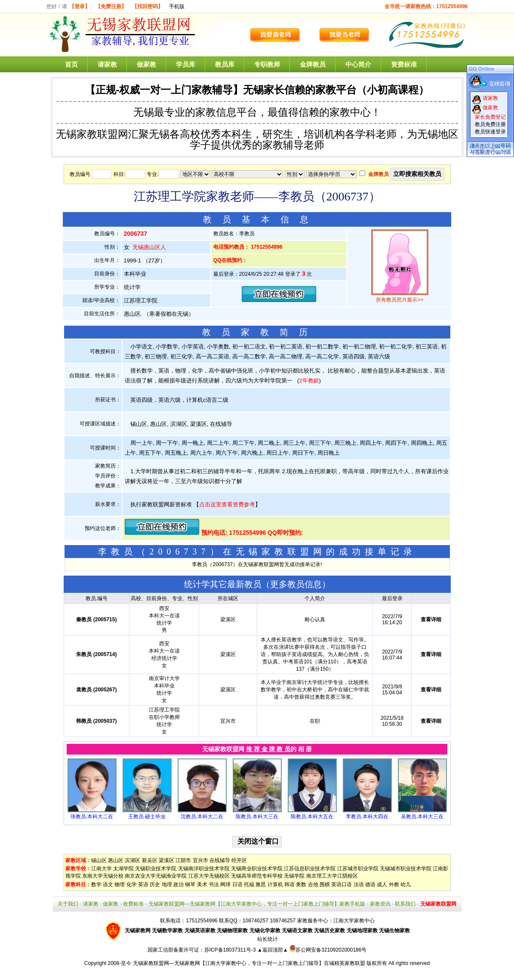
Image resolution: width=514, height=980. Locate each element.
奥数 (301, 884)
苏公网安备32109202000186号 (328, 950)
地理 (167, 884)
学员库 (186, 64)
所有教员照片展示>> (400, 300)
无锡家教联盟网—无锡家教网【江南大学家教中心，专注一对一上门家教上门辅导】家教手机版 (257, 904)
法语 (359, 884)
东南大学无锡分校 (103, 876)
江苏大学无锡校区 (209, 876)
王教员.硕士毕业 (147, 817)
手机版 (177, 6)
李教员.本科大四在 (367, 817)
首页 (71, 64)
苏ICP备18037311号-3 (231, 950)
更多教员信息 (296, 584)
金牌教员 (313, 64)
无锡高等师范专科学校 (257, 876)
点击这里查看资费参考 (227, 504)
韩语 (289, 884)
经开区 (239, 860)
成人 (382, 884)
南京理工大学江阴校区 (332, 876)
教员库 (225, 64)
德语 (370, 884)
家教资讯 (380, 904)
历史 (155, 884)
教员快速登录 (490, 132)
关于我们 (68, 904)
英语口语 (342, 884)
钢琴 (190, 884)
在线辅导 (220, 860)
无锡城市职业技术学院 (406, 869)
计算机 (275, 884)
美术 (202, 884)
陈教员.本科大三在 (257, 817)
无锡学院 (294, 876)
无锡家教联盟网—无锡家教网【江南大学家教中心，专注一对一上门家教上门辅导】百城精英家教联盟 (249, 963)
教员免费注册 (490, 124)
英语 (143, 884)
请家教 (107, 64)
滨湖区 (132, 860)
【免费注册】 (111, 6)
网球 (225, 884)
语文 (108, 884)
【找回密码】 (148, 6)
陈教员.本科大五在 (312, 817)
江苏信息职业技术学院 (310, 869)
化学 (132, 884)
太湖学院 (123, 869)
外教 (394, 884)
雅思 (261, 884)
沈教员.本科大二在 (202, 817)
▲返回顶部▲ (273, 950)
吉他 (313, 884)
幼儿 (406, 884)
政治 (179, 884)
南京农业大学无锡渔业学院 (156, 876)
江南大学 (102, 869)
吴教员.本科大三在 (422, 817)
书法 (214, 884)
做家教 (146, 64)
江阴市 (183, 860)
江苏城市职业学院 (358, 869)
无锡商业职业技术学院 (257, 869)
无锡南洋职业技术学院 (204, 869)
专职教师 (267, 64)
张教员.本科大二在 (92, 817)
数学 (96, 884)
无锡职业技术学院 (156, 869)
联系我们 (405, 904)
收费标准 (133, 904)
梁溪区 (166, 860)
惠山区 (116, 860)
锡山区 (99, 860)
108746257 (283, 921)
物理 (120, 884)
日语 (237, 884)
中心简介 (358, 64)
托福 (249, 884)
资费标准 (404, 64)
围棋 (325, 884)
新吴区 (150, 860)
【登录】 (80, 6)
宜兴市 (200, 860)
